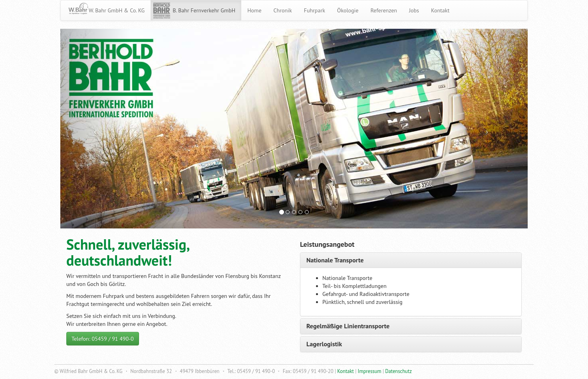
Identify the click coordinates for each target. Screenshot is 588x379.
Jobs (414, 10)
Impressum (370, 371)
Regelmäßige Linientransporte (348, 326)
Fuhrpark (315, 10)
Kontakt (440, 10)
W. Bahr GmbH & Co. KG (117, 10)
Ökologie (348, 10)
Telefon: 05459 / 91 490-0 (103, 339)
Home (254, 10)
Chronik (283, 10)
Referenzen (384, 10)
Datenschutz (398, 371)
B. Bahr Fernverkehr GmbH (204, 10)
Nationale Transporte (335, 260)
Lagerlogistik (324, 344)
